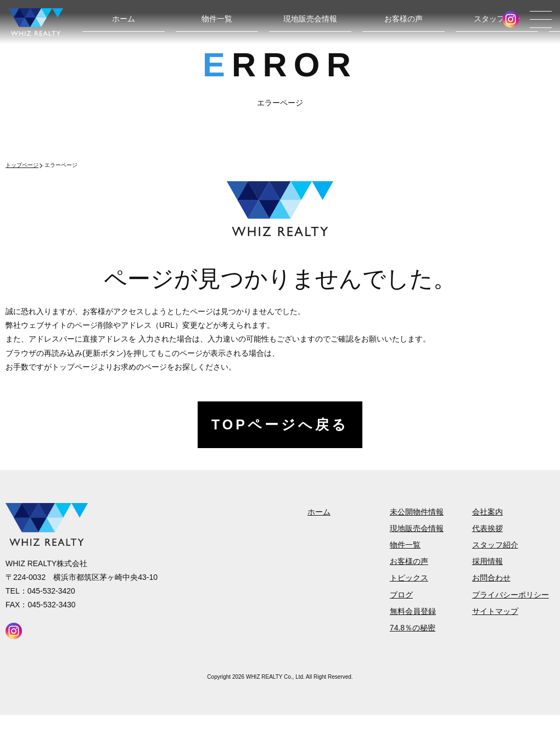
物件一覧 (217, 19)
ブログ (401, 595)
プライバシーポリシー (511, 595)
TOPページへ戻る (280, 424)
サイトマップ (495, 611)
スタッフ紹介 (497, 19)
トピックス (409, 578)
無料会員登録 (413, 611)
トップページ (22, 165)
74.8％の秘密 (413, 628)
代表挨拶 (488, 528)
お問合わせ (491, 578)
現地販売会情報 (310, 19)
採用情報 (488, 561)
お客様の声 (404, 19)
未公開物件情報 (417, 512)
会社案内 (488, 512)
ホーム (124, 19)
